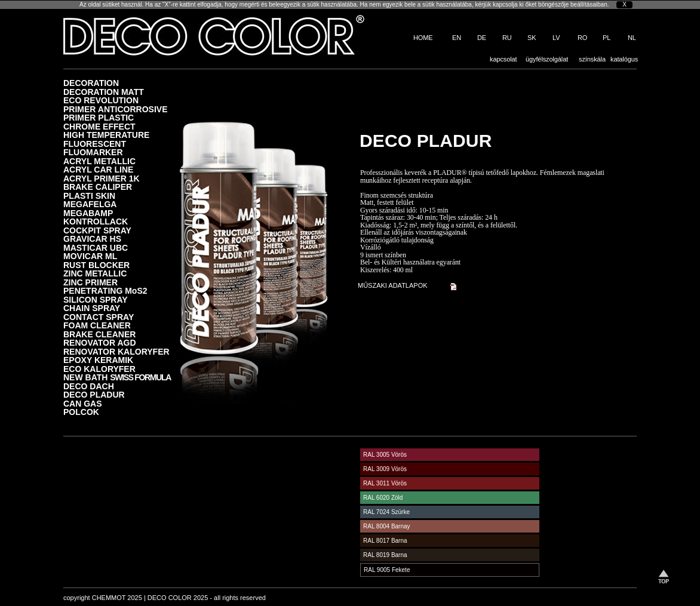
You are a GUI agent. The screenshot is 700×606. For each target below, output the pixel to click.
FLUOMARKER (93, 152)
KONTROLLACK (96, 221)
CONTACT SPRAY (99, 317)
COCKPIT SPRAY (97, 230)
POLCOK (81, 412)
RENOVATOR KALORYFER (116, 351)
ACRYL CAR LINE (98, 169)
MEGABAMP (88, 213)
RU (507, 38)
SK (532, 38)
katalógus (624, 59)
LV (556, 38)
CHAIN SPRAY (92, 308)
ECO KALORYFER (99, 369)
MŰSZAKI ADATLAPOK (393, 285)
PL (607, 38)
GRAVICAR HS (92, 239)
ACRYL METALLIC (99, 161)
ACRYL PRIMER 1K (102, 178)
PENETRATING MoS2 (105, 290)
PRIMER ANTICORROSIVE (116, 109)
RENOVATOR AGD (100, 342)
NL (632, 38)
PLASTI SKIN (89, 196)
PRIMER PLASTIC (99, 117)
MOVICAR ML (90, 256)
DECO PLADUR (94, 394)
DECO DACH (89, 386)
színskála (592, 59)
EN (457, 38)
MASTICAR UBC (96, 247)
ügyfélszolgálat (547, 59)
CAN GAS (83, 403)
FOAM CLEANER (97, 325)
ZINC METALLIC (95, 273)
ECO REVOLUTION (101, 100)
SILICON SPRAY (96, 299)
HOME (423, 38)
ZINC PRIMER (90, 282)
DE (482, 38)
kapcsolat (503, 59)
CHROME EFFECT (99, 126)
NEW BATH (117, 377)
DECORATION (91, 83)
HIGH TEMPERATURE (106, 135)
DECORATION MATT (104, 92)
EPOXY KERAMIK (98, 360)
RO (582, 38)
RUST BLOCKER (96, 265)
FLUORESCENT (95, 144)
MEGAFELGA (90, 204)
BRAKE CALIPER (98, 187)
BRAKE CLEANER (99, 334)
